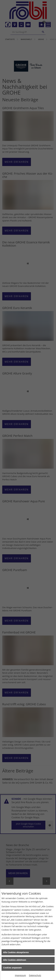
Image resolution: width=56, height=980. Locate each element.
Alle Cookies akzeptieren (16, 952)
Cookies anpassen (12, 968)
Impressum (20, 975)
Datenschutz (35, 975)
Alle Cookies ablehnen (15, 960)
